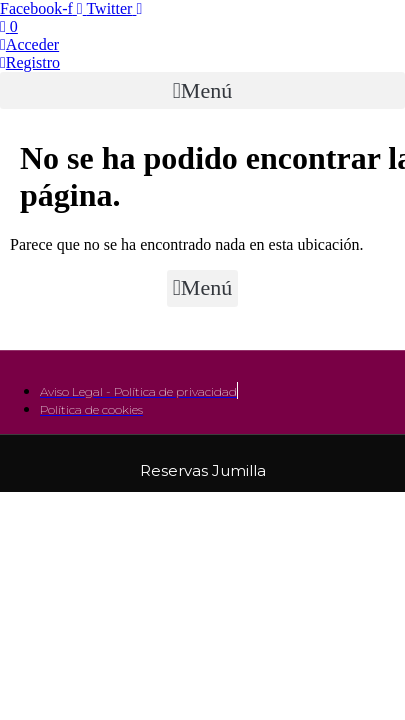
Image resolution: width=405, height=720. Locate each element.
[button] (202, 90)
